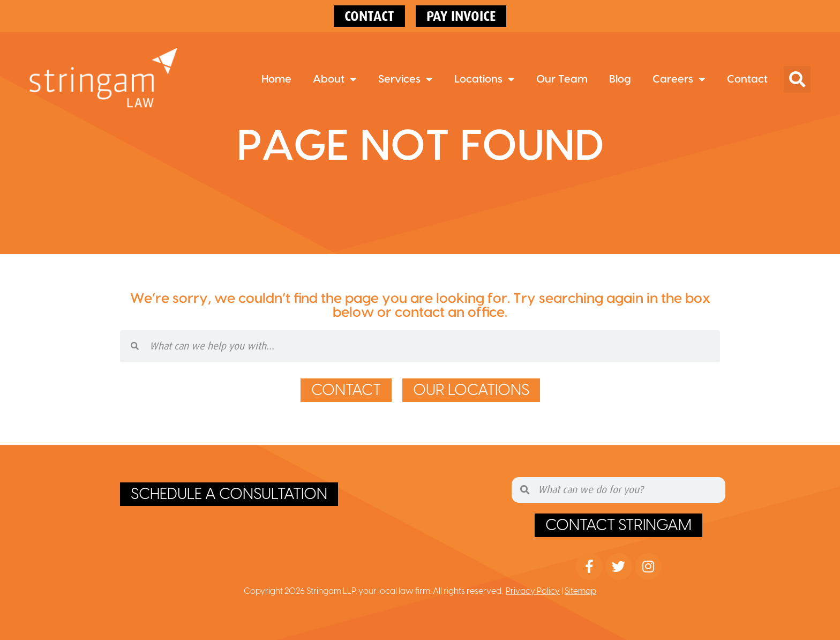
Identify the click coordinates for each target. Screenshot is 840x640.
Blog (620, 79)
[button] (797, 79)
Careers (679, 79)
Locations (485, 79)
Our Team (562, 79)
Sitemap (580, 591)
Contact (747, 79)
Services (406, 79)
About (335, 79)
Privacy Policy (533, 591)
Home (276, 79)
